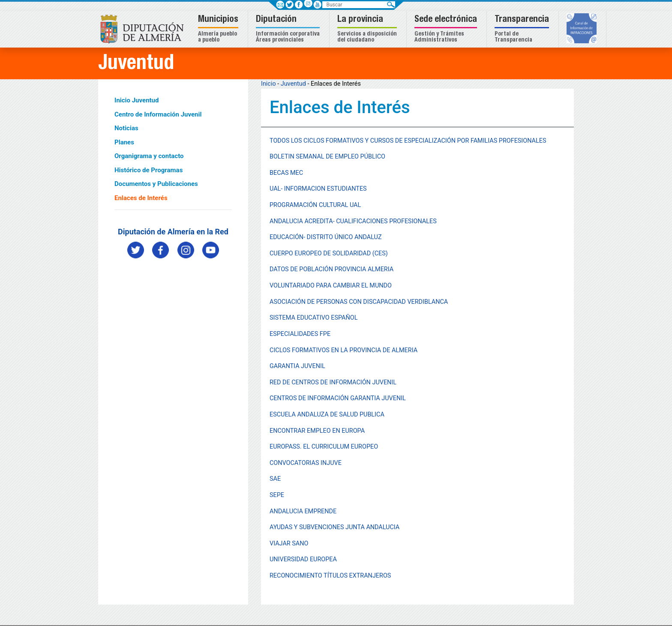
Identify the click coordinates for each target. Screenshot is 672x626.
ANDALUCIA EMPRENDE (303, 511)
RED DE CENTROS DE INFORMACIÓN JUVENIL (333, 382)
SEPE (277, 495)
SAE (275, 479)
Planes (124, 142)
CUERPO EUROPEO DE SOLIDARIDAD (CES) (329, 253)
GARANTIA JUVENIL (297, 366)
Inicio (268, 84)
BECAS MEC (286, 173)
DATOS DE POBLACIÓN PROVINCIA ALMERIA (331, 269)
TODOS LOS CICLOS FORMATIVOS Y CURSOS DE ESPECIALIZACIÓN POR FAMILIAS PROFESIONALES (408, 141)
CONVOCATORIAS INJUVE (306, 463)
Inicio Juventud (136, 100)
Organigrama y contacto (149, 156)
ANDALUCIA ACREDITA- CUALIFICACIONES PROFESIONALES (353, 221)
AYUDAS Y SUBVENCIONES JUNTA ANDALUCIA (334, 527)
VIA (274, 544)
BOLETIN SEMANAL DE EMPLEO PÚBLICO (327, 157)
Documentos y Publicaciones (156, 184)
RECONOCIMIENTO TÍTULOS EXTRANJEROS (330, 576)
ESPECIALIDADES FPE (300, 334)
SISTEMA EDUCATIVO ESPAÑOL (313, 318)
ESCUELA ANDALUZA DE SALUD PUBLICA (327, 415)
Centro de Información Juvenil (158, 114)
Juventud (293, 84)
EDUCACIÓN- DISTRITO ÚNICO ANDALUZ (326, 237)
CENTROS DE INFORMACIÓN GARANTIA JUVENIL (338, 398)
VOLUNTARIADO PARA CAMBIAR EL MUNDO (331, 286)
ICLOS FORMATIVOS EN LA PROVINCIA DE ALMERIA (345, 350)
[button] (219, 29)
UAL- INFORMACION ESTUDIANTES (318, 189)
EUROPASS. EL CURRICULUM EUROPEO (324, 447)
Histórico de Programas (148, 170)
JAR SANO (294, 544)
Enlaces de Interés (141, 198)
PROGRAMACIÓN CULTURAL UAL (315, 205)
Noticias (126, 128)
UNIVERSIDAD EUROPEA (303, 559)
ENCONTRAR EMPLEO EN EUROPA (317, 431)
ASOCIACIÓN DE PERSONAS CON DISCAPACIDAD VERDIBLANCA (359, 302)
